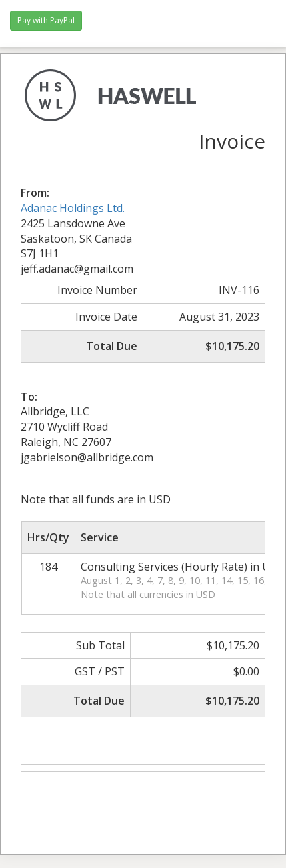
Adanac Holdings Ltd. (73, 208)
